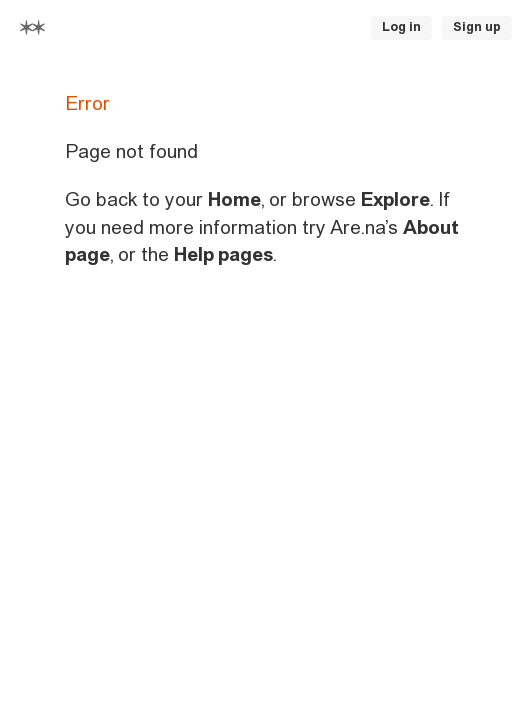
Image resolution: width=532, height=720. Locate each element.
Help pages (223, 254)
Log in (401, 27)
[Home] (32, 27)
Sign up (477, 27)
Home (234, 199)
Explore (395, 199)
